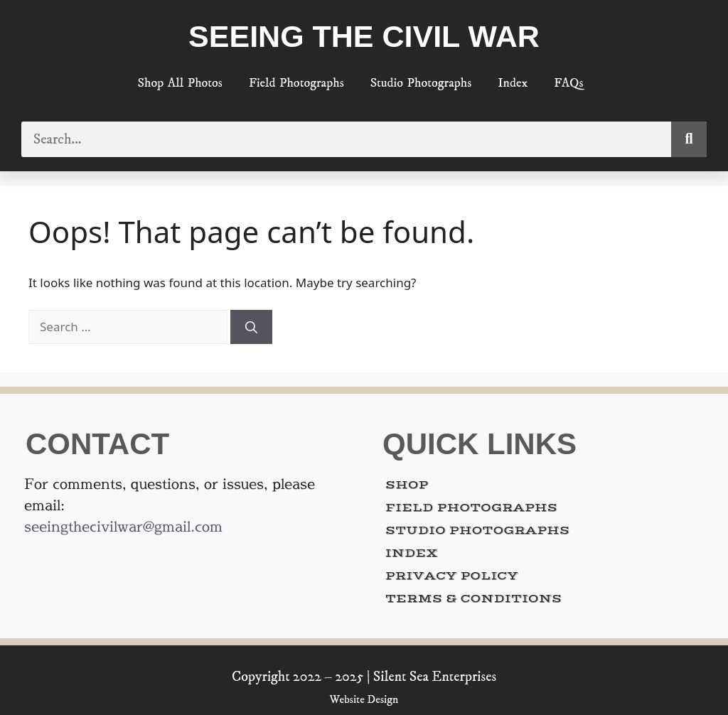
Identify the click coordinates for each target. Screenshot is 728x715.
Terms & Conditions (473, 598)
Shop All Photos (180, 83)
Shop (407, 485)
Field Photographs (296, 83)
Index (513, 83)
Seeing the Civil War (364, 36)
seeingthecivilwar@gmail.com (123, 526)
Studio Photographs (421, 83)
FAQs (568, 83)
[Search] (689, 139)
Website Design (364, 699)
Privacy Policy (452, 576)
